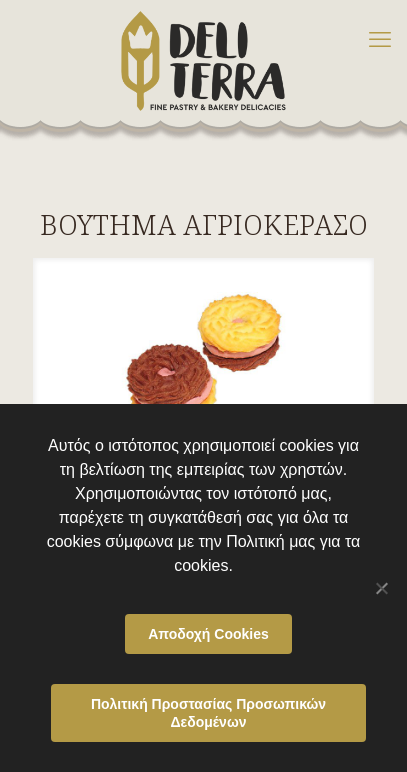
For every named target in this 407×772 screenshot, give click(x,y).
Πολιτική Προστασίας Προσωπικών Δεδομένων (208, 713)
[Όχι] (382, 588)
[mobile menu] (380, 40)
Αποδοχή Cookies (208, 634)
